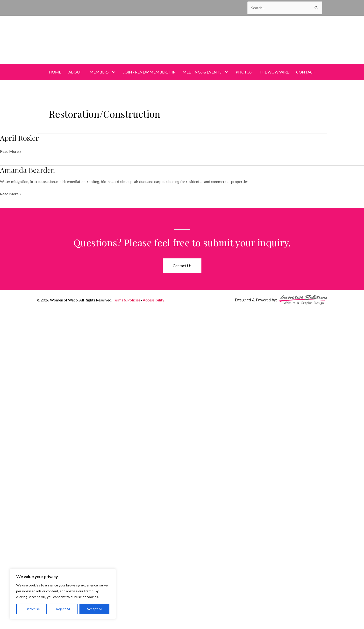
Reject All (63, 609)
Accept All (95, 609)
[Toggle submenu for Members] (114, 72)
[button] (182, 266)
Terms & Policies (127, 300)
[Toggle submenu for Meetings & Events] (227, 72)
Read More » (11, 151)
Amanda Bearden (28, 170)
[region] (63, 594)
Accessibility (153, 300)
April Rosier (19, 138)
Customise (32, 609)
